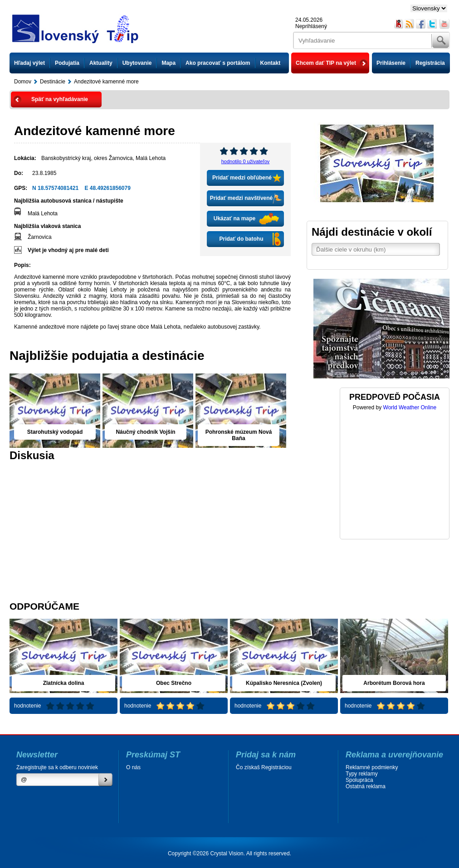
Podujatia (67, 63)
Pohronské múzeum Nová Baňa (239, 435)
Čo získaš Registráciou (264, 767)
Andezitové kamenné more (106, 82)
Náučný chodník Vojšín (145, 432)
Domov (23, 82)
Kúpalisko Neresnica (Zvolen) (284, 683)
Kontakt (271, 63)
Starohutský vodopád (55, 432)
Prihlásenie (391, 63)
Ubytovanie (137, 63)
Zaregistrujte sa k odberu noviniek (57, 767)
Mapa (168, 63)
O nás (133, 767)
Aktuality (101, 63)
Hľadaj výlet (29, 63)
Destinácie (53, 82)
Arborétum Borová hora (394, 683)
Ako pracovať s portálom (218, 63)
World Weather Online (410, 407)
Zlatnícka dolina (64, 683)
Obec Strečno (174, 683)
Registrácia (430, 63)
